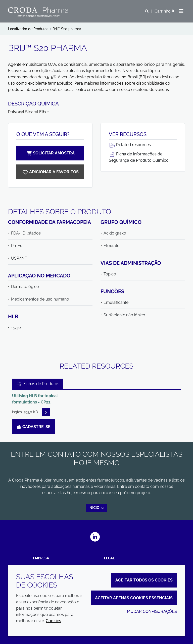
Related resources (130, 145)
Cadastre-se (33, 427)
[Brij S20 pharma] (50, 172)
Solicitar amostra (50, 153)
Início (97, 508)
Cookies (53, 621)
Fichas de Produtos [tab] (38, 384)
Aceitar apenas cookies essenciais (134, 598)
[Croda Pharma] (39, 10)
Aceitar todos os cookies (144, 580)
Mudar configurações (152, 611)
